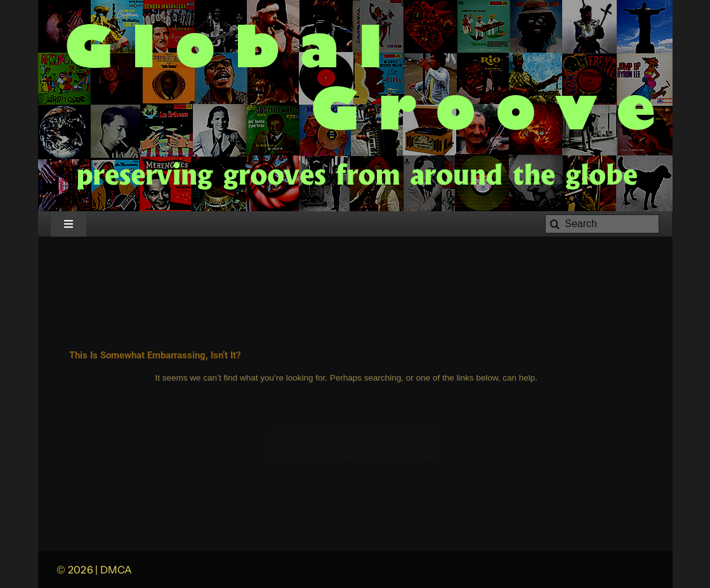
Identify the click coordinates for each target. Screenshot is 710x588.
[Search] (602, 224)
